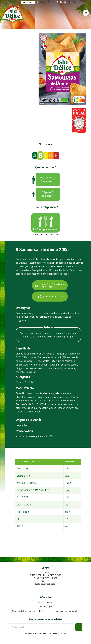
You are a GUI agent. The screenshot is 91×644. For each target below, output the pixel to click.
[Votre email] (41, 627)
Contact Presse (46, 2)
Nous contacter (46, 602)
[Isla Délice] (12, 13)
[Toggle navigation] (86, 13)
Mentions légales (46, 607)
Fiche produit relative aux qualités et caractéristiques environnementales (46, 611)
